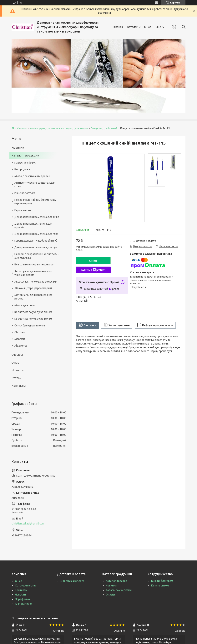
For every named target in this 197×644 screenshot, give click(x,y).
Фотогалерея (24, 604)
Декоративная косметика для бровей (33, 225)
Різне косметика (25, 193)
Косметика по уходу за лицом (33, 312)
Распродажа (22, 169)
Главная (118, 27)
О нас (148, 27)
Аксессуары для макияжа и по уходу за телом (59, 128)
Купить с (93, 270)
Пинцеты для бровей (104, 128)
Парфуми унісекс (25, 163)
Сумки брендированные (30, 325)
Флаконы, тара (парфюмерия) (33, 288)
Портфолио (22, 599)
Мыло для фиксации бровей (32, 176)
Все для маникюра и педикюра (34, 264)
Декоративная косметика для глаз (36, 234)
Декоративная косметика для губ (36, 247)
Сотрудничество (26, 585)
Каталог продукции (25, 155)
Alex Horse (21, 346)
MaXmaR (20, 339)
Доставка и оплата (72, 581)
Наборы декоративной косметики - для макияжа (37, 256)
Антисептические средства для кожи (35, 184)
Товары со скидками (119, 590)
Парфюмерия (23, 210)
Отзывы (17, 355)
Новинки (18, 148)
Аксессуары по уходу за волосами (36, 282)
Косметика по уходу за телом (33, 319)
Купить (93, 261)
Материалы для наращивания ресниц (33, 297)
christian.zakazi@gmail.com (28, 524)
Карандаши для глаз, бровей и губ (36, 241)
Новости (18, 370)
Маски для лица (25, 305)
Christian (20, 332)
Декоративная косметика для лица (37, 217)
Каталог (132, 27)
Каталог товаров (116, 581)
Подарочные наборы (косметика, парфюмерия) (35, 202)
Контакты (19, 386)
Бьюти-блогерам (162, 581)
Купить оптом (160, 585)
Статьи (16, 378)
